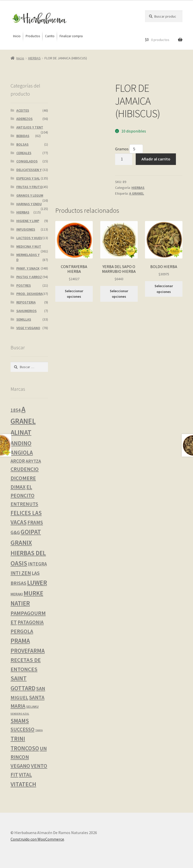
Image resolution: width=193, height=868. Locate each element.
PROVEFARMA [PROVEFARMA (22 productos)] (28, 651)
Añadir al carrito (156, 159)
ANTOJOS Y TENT (30, 127)
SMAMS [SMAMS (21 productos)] (20, 721)
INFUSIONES (26, 229)
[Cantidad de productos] (124, 159)
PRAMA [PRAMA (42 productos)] (20, 641)
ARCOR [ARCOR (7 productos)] (18, 461)
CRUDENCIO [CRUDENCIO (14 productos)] (25, 469)
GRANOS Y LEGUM (30, 195)
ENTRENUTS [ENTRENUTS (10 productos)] (24, 504)
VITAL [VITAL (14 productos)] (25, 775)
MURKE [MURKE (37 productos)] (33, 593)
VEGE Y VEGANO (28, 328)
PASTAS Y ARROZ (29, 277)
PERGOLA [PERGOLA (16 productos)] (22, 631)
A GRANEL (137, 193)
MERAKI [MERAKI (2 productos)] (17, 594)
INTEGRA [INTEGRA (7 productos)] (37, 564)
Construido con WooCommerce (37, 839)
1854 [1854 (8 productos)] (16, 410)
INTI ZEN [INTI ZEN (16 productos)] (21, 573)
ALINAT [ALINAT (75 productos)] (21, 432)
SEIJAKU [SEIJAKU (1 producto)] (32, 707)
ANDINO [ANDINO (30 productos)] (21, 443)
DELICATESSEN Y (29, 170)
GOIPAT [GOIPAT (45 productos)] (31, 532)
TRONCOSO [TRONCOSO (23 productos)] (25, 748)
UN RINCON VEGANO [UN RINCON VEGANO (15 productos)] (29, 757)
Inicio (20, 58)
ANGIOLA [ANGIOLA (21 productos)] (22, 453)
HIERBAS (34, 58)
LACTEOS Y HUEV (29, 238)
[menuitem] (17, 36)
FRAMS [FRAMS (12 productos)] (35, 523)
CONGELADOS (27, 161)
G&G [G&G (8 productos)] (15, 532)
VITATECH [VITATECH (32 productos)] (23, 784)
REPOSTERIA (26, 302)
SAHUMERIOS (27, 311)
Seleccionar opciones (74, 294)
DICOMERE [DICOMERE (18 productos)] (23, 478)
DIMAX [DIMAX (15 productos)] (18, 487)
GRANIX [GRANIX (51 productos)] (21, 542)
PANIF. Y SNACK (28, 268)
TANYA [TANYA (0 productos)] (39, 730)
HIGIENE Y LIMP (28, 221)
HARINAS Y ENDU (29, 204)
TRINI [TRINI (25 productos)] (18, 739)
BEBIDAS (23, 136)
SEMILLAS (24, 319)
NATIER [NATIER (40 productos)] (20, 603)
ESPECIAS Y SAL (28, 178)
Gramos (122, 149)
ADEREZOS (25, 119)
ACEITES (23, 110)
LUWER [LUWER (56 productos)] (37, 582)
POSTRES (24, 285)
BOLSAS (22, 144)
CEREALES (24, 153)
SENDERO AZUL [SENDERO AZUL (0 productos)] (20, 714)
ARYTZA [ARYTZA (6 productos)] (33, 461)
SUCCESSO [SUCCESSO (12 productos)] (22, 729)
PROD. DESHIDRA (29, 294)
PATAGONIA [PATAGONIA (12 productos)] (31, 622)
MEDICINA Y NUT (29, 246)
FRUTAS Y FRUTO (29, 187)
